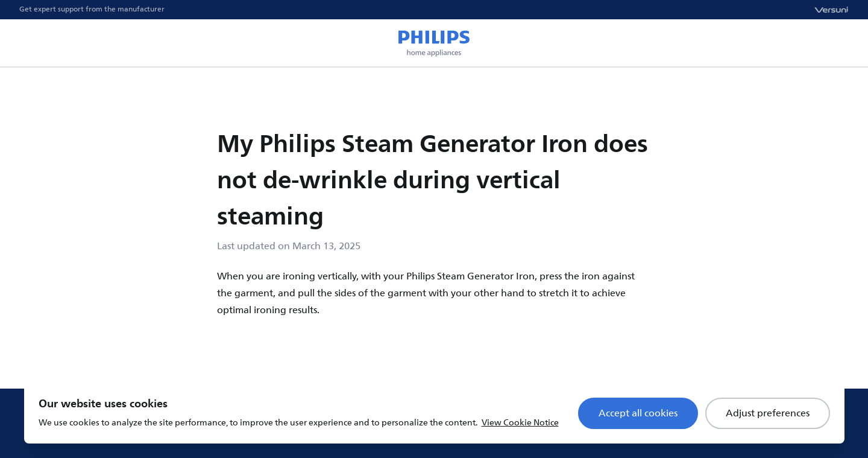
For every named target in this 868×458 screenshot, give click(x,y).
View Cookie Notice (520, 423)
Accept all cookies (638, 413)
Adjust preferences (768, 413)
